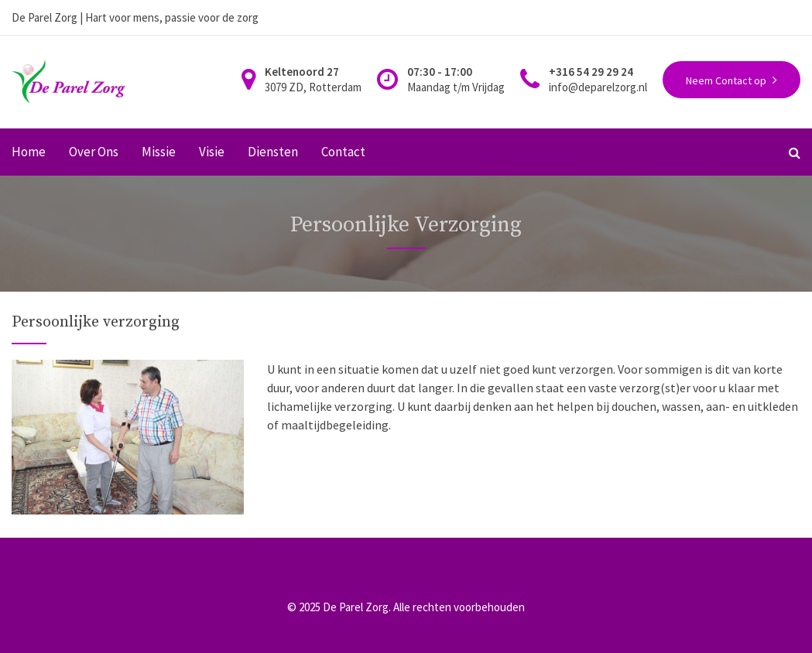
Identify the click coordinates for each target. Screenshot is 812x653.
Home (29, 152)
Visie (212, 152)
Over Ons (94, 152)
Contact (343, 152)
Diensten (273, 152)
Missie (159, 152)
